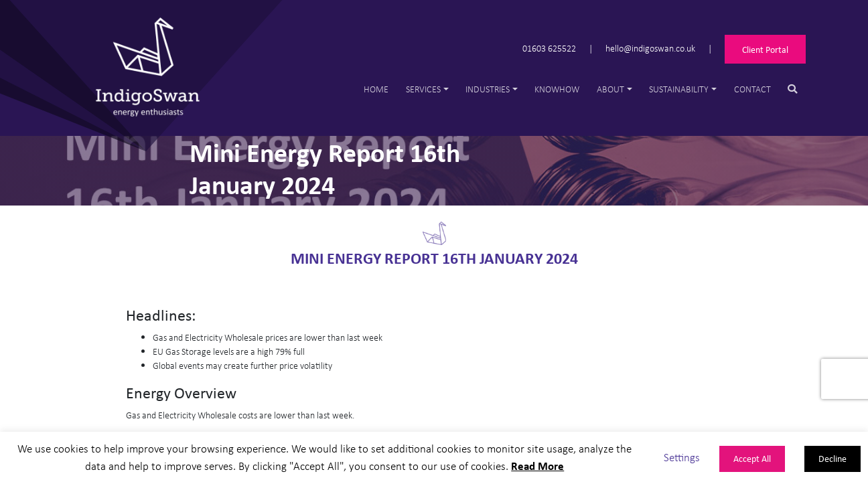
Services (423, 89)
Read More (537, 466)
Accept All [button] (752, 458)
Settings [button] (682, 457)
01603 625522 (549, 48)
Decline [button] (833, 458)
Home (376, 89)
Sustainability (679, 89)
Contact (752, 89)
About (610, 89)
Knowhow (557, 89)
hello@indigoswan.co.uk (650, 48)
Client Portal (765, 49)
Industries (488, 89)
